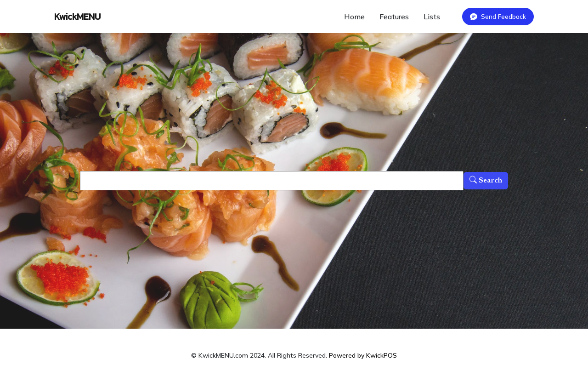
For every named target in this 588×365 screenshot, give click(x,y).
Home (354, 17)
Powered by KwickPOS (363, 355)
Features (394, 17)
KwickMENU (77, 17)
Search (486, 181)
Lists (432, 17)
